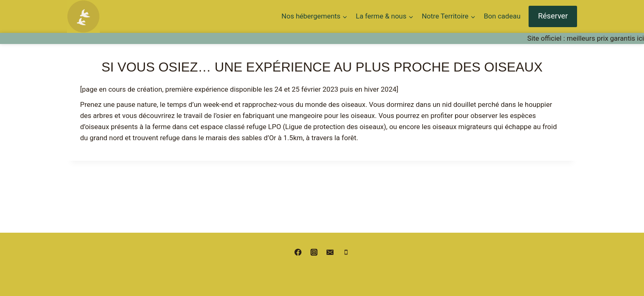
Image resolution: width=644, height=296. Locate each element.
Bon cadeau (502, 16)
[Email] (330, 252)
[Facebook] (298, 252)
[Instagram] (314, 252)
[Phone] (346, 252)
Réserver (553, 16)
